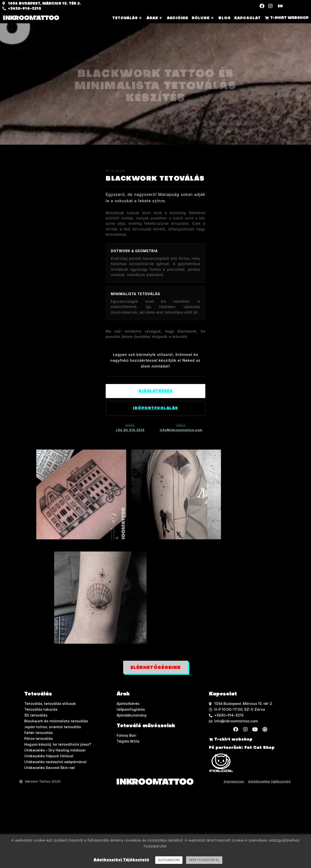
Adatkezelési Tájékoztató (121, 860)
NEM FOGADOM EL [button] (204, 860)
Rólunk (203, 18)
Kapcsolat (247, 18)
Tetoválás (128, 18)
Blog (225, 18)
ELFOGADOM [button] (169, 860)
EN (280, 6)
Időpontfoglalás (155, 408)
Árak (155, 18)
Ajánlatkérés (155, 391)
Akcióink (178, 18)
